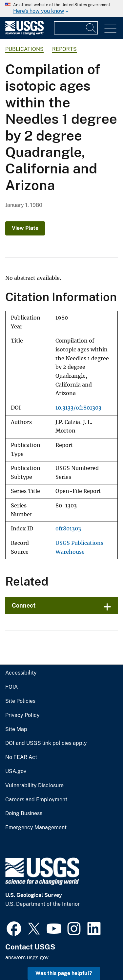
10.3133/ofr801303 (78, 408)
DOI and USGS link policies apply (46, 743)
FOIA (11, 687)
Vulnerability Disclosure (34, 786)
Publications (24, 49)
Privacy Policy (22, 715)
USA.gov (16, 771)
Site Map (16, 729)
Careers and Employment (36, 800)
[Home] (24, 33)
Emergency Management (36, 828)
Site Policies (20, 701)
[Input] (76, 28)
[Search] (91, 28)
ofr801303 (68, 529)
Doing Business (24, 813)
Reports (64, 49)
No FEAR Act (21, 757)
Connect (24, 605)
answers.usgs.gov (27, 958)
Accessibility (21, 673)
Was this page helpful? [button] (64, 973)
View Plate (25, 228)
